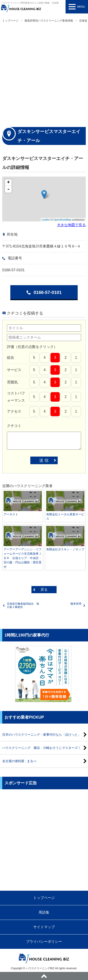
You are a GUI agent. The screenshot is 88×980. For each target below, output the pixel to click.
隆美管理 (76, 604)
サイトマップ (44, 927)
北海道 (83, 21)
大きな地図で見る (71, 225)
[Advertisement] (44, 74)
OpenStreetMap (62, 220)
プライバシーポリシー (44, 942)
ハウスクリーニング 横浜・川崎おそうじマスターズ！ (42, 748)
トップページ (10, 21)
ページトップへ (44, 976)
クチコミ (14, 426)
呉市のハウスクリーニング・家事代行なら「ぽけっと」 (42, 735)
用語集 (44, 912)
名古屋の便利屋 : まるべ (19, 761)
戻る (44, 590)
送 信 (44, 460)
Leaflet (45, 220)
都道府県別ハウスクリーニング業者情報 (49, 21)
